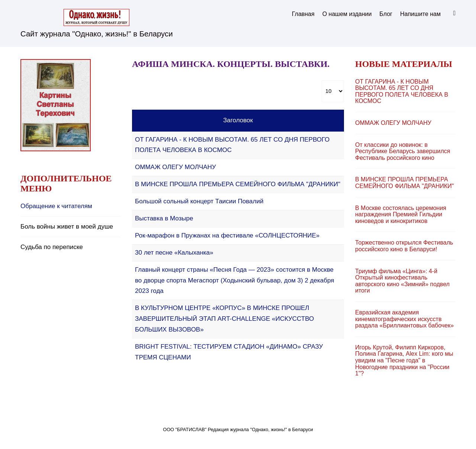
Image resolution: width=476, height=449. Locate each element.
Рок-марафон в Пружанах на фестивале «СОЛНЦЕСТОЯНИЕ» (227, 235)
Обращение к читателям (56, 206)
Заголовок (238, 120)
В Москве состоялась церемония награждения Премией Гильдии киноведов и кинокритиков (401, 214)
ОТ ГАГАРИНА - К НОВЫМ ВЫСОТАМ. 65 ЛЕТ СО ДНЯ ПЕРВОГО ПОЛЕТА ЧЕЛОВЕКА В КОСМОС (402, 91)
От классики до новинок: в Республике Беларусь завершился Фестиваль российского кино (403, 151)
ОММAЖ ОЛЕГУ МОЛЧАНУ (176, 167)
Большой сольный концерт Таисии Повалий (199, 201)
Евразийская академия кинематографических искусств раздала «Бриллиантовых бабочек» (404, 319)
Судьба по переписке (52, 247)
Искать (452, 13)
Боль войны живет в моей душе (67, 227)
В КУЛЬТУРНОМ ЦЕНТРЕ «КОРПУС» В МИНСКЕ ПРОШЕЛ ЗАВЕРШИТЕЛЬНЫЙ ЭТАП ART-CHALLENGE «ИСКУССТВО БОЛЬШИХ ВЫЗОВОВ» (224, 319)
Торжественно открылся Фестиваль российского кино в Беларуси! (404, 246)
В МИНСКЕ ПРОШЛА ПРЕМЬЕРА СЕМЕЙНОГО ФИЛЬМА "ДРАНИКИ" (238, 184)
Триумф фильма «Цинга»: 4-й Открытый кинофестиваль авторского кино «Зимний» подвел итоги (402, 281)
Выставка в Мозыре (164, 218)
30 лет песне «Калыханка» (174, 253)
